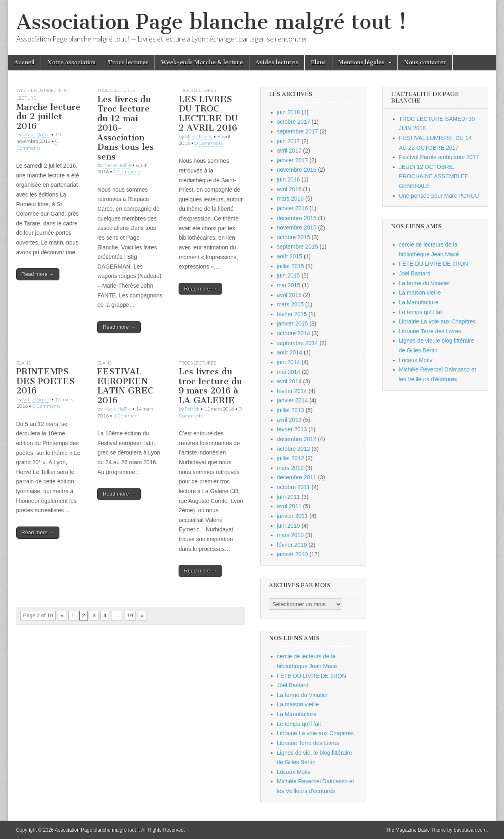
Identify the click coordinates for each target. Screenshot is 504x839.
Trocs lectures (128, 62)
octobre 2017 (294, 122)
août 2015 (290, 256)
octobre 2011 (294, 487)
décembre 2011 (297, 477)
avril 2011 (289, 506)
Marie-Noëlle (36, 134)
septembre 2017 (298, 131)
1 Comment (126, 416)
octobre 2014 (294, 333)
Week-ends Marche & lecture (202, 62)
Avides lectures (277, 62)
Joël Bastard (293, 685)
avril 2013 (289, 420)
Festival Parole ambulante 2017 (439, 157)
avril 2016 (289, 189)
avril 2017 (289, 151)
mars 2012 (290, 468)
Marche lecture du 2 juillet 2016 (48, 116)
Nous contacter (425, 62)
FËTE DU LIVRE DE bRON (312, 676)
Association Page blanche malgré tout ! (212, 22)
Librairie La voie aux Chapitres (315, 733)
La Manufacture (297, 714)
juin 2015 (289, 275)
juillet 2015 (291, 266)
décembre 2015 (297, 218)
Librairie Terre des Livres (308, 743)
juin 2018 (289, 112)
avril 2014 (289, 381)
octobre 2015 (294, 237)
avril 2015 (289, 295)
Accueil (24, 62)
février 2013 (292, 429)
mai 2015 (289, 285)
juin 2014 (289, 362)
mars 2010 (290, 535)
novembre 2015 (297, 227)
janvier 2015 (292, 323)
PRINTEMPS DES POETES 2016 (45, 381)
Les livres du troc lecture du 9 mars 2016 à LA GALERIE (210, 386)
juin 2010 (289, 526)
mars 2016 (290, 199)
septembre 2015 (298, 247)
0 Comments (37, 144)
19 (130, 615)
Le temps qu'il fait (299, 724)
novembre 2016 (297, 170)
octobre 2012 (294, 449)
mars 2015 (290, 304)
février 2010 (292, 545)
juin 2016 (289, 179)
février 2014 (292, 391)
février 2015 (292, 314)
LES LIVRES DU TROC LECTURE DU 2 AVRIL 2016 (208, 114)
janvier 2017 (292, 160)
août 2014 (290, 352)
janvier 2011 (292, 516)
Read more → (38, 274)
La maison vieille (298, 704)
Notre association (71, 62)
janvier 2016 (292, 208)
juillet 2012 (291, 458)
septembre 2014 (298, 343)
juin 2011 (289, 497)
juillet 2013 (291, 410)
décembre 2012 (297, 439)
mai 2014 (289, 372)
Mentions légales (361, 62)
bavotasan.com (470, 830)
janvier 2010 (292, 554)
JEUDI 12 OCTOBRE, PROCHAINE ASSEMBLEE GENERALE (434, 176)
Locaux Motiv (294, 772)
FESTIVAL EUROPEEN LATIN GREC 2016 (125, 386)
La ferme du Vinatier (303, 695)
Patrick (192, 409)
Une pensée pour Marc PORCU (439, 196)
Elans (318, 62)
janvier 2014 (292, 400)
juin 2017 (289, 141)
